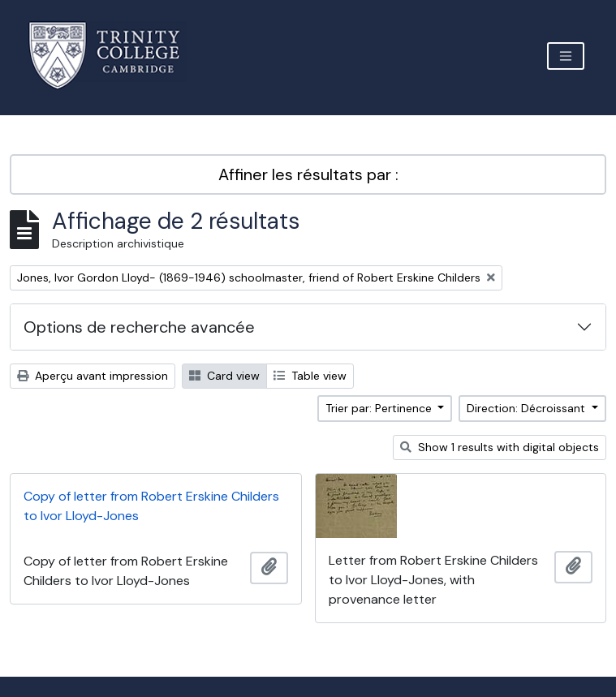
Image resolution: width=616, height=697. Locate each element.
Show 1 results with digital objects (500, 447)
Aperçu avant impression (93, 376)
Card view (224, 376)
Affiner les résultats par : (308, 174)
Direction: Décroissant (528, 408)
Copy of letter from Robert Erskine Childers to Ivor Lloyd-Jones (151, 506)
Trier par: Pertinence (380, 408)
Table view (310, 376)
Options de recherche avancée (139, 327)
